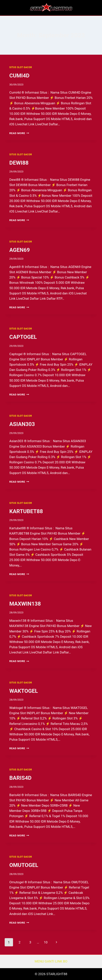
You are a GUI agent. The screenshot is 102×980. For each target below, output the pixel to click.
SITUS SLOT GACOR (21, 67)
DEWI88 (19, 163)
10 (46, 942)
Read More (19, 133)
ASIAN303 (22, 424)
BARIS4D (20, 778)
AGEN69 (20, 250)
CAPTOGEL (23, 337)
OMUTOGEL (24, 865)
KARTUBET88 (26, 511)
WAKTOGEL (24, 691)
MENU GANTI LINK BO (51, 961)
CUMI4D (19, 76)
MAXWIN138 (25, 604)
